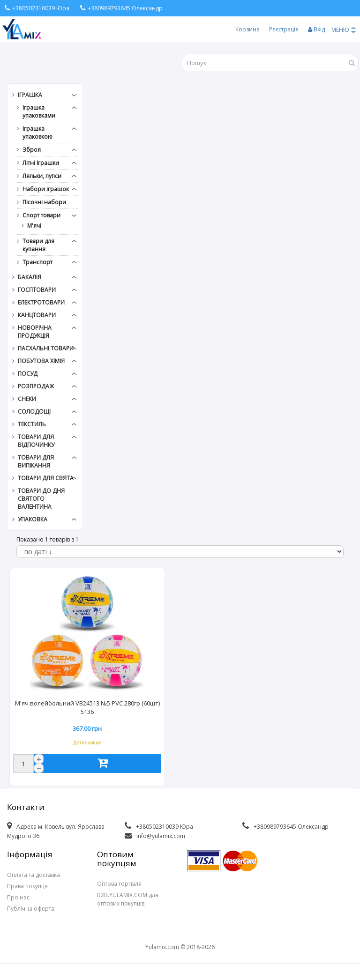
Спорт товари (41, 215)
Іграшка (30, 95)
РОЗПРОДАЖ (36, 386)
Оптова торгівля (119, 884)
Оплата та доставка (34, 875)
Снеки (27, 399)
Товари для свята (46, 478)
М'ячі (34, 226)
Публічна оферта (31, 909)
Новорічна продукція (35, 332)
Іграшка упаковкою (37, 133)
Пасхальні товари (46, 348)
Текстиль (32, 424)
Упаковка (33, 519)
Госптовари (37, 290)
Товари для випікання (36, 461)
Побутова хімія (41, 361)
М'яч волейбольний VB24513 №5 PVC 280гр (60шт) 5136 (87, 707)
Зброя (32, 150)
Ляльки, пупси (42, 176)
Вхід (316, 29)
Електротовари (41, 302)
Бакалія (30, 277)
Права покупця (27, 886)
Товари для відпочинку (36, 441)
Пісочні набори (44, 202)
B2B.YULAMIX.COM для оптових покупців (128, 899)
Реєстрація (284, 29)
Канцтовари (37, 315)
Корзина (247, 29)
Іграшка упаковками (39, 111)
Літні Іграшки (41, 163)
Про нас (18, 897)
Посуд (28, 374)
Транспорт (37, 262)
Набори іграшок (46, 189)
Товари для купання (38, 245)
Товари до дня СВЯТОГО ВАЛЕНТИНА (41, 499)
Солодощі (34, 412)
